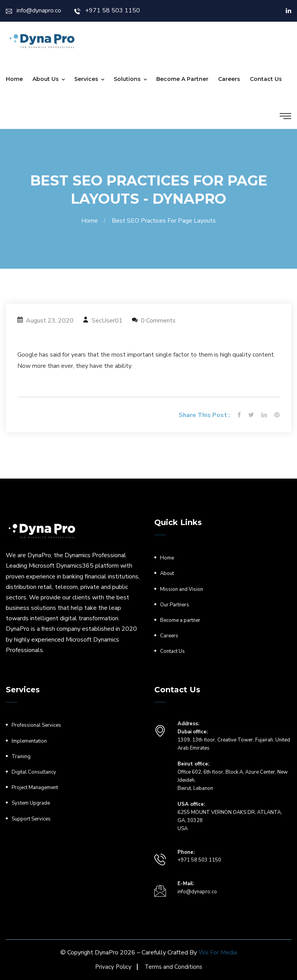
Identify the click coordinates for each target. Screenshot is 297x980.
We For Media (218, 953)
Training (21, 757)
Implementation (29, 741)
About (167, 573)
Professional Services (36, 725)
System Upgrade (31, 803)
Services (86, 79)
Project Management (35, 788)
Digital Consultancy (34, 772)
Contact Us (266, 79)
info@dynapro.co (33, 10)
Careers (229, 79)
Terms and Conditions (173, 967)
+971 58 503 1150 (107, 10)
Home (14, 79)
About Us (46, 79)
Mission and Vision (182, 589)
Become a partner (182, 79)
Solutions (127, 79)
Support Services (31, 819)
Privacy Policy (113, 967)
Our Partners (175, 605)
